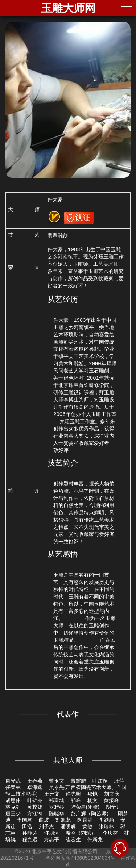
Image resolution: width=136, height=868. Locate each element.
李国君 (25, 820)
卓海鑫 (35, 787)
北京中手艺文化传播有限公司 (65, 851)
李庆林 (110, 833)
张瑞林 (106, 826)
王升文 (52, 794)
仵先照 (73, 794)
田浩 (27, 826)
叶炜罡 (100, 781)
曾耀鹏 (78, 781)
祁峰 (76, 800)
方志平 (51, 839)
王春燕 (35, 781)
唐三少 (13, 813)
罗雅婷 (57, 807)
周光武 (13, 781)
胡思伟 (13, 800)
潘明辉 (68, 826)
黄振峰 (111, 800)
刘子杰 (46, 826)
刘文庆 (112, 794)
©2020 (22, 851)
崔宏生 (73, 839)
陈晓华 (57, 813)
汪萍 (119, 781)
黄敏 (87, 826)
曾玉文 (57, 781)
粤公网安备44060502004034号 (80, 858)
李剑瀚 (106, 820)
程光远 (30, 839)
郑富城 (57, 800)
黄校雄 (35, 807)
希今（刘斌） (81, 833)
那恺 (92, 794)
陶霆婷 (85, 820)
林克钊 (13, 807)
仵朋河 (51, 833)
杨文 (92, 800)
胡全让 (114, 807)
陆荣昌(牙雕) (85, 807)
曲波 (44, 820)
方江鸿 (35, 813)
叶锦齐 (35, 800)
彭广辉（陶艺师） (91, 813)
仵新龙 (95, 839)
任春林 (13, 787)
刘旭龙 (63, 820)
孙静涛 (30, 833)
